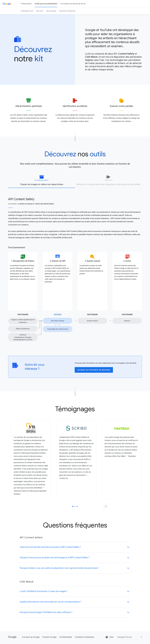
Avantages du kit (27, 11)
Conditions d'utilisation (84, 637)
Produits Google (49, 637)
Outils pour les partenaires (46, 4)
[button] (75, 547)
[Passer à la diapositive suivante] (106, 506)
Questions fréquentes (67, 11)
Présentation (26, 4)
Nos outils (40, 11)
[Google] (7, 4)
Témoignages (51, 11)
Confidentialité (66, 637)
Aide (109, 637)
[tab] (42, 182)
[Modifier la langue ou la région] (130, 637)
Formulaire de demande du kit (73, 4)
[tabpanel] (75, 265)
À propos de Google (31, 637)
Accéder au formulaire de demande (94, 370)
